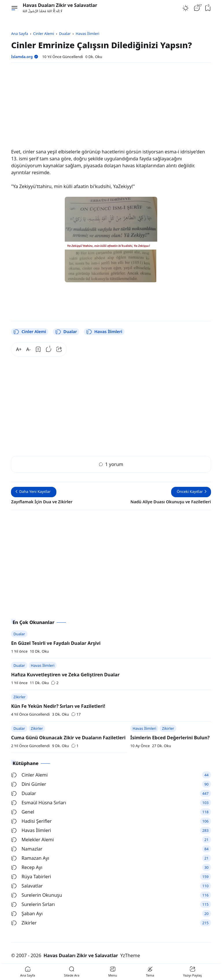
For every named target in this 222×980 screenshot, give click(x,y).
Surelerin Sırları (33, 904)
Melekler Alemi (32, 840)
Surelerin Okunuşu (36, 895)
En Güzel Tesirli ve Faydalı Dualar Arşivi (56, 643)
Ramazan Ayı (30, 858)
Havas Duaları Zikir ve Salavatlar (60, 5)
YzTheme (130, 955)
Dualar (66, 332)
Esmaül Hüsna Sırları (38, 803)
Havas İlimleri (104, 332)
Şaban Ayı (27, 914)
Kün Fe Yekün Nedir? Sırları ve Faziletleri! (58, 706)
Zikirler (19, 697)
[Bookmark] (38, 349)
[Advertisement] (111, 108)
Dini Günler (28, 784)
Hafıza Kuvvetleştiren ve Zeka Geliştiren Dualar (65, 675)
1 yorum (111, 464)
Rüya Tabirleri (31, 877)
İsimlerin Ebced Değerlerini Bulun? (170, 738)
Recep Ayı (27, 867)
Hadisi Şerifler (31, 821)
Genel (23, 812)
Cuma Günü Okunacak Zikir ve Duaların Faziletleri (68, 738)
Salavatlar (27, 886)
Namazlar (27, 849)
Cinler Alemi (30, 332)
